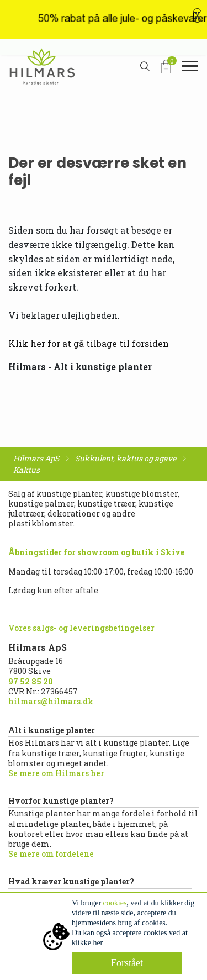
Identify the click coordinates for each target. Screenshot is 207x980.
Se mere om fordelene (51, 854)
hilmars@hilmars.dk (51, 701)
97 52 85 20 (31, 681)
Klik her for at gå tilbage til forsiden (89, 343)
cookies (115, 903)
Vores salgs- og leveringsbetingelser (81, 628)
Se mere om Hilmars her (56, 773)
